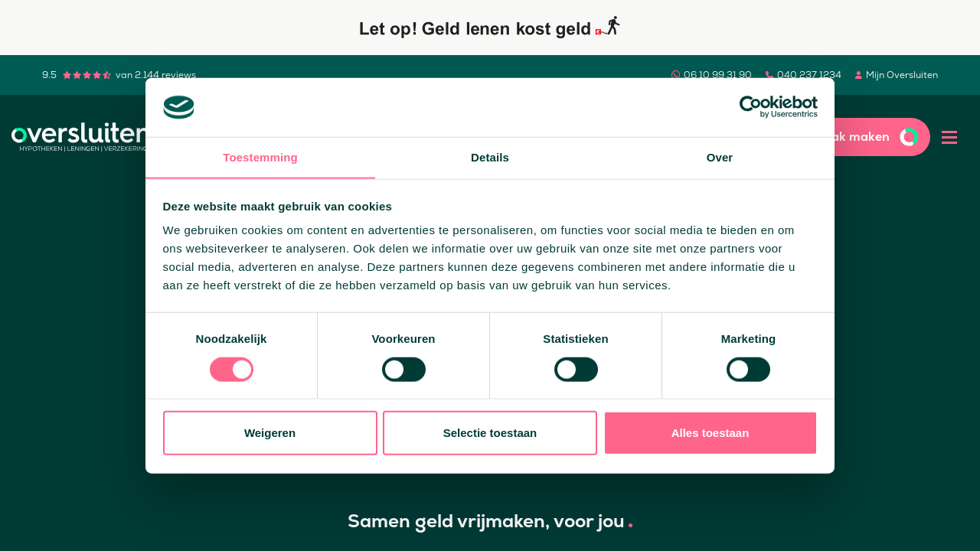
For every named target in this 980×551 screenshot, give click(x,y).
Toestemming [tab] (260, 156)
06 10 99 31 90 (718, 75)
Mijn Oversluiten (902, 75)
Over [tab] (720, 156)
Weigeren (270, 433)
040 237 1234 (809, 75)
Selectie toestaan (490, 433)
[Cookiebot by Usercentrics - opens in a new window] (751, 107)
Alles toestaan (710, 433)
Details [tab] (490, 156)
